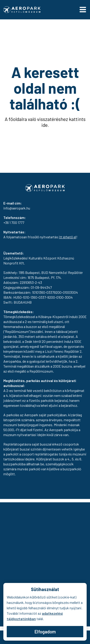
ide (44, 125)
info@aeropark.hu (17, 208)
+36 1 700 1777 (14, 222)
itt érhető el (67, 237)
